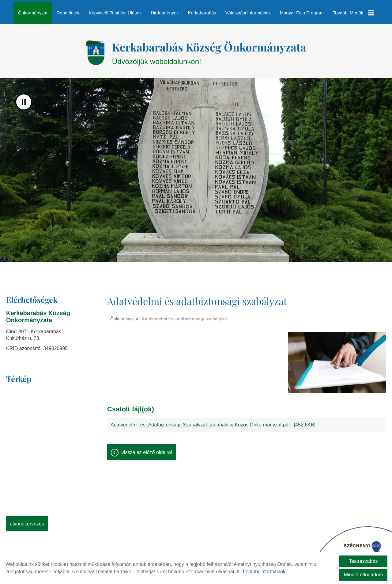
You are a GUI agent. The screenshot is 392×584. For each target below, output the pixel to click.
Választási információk (248, 13)
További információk (264, 572)
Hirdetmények (165, 13)
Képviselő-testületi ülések (115, 13)
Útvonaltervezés (27, 521)
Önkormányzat (33, 13)
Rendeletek (68, 13)
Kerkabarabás (202, 13)
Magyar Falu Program (302, 13)
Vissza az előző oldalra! (147, 449)
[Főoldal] (95, 50)
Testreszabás (363, 561)
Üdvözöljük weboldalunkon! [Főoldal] (209, 50)
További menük (353, 13)
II (24, 99)
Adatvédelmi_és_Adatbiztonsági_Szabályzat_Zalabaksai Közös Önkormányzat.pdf (200, 422)
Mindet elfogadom (363, 575)
